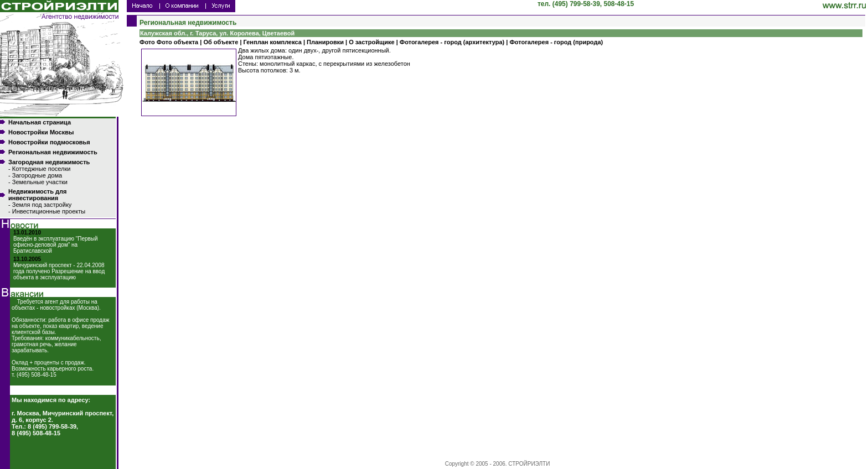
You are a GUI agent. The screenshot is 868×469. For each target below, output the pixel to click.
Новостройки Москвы (41, 132)
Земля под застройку (42, 205)
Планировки (325, 42)
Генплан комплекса (273, 42)
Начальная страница (40, 122)
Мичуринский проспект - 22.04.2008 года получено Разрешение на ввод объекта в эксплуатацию (59, 271)
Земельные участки (40, 182)
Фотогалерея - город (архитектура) (452, 42)
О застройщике (371, 42)
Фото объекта (177, 42)
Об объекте (221, 42)
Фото (148, 42)
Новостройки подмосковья (49, 142)
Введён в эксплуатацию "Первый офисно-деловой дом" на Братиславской (56, 245)
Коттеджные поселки (42, 169)
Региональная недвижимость (53, 152)
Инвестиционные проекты (49, 211)
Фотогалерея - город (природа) (556, 42)
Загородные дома (37, 175)
